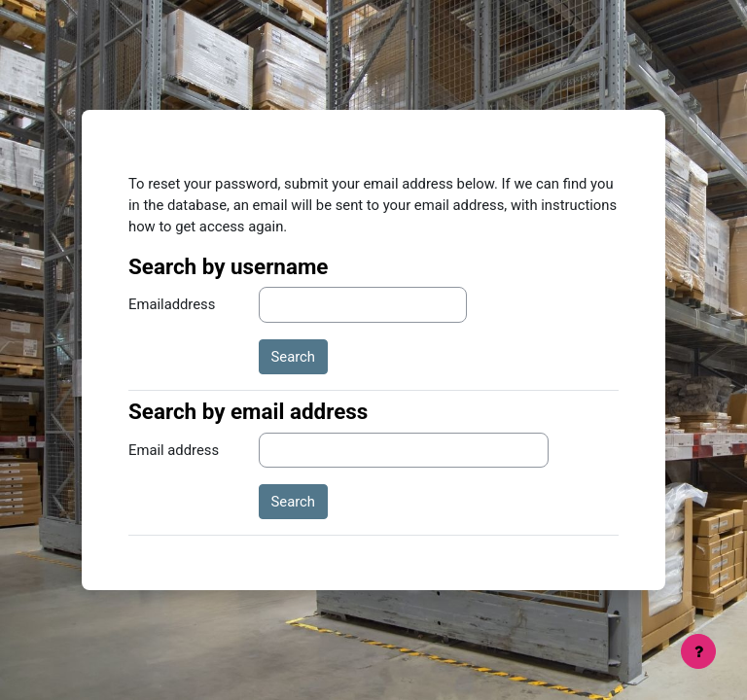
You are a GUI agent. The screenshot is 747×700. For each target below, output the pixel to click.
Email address (174, 450)
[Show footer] (698, 651)
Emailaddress (172, 304)
